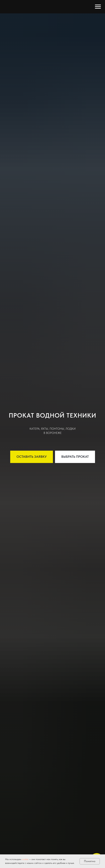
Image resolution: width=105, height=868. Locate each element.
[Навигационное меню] (98, 7)
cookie (25, 859)
